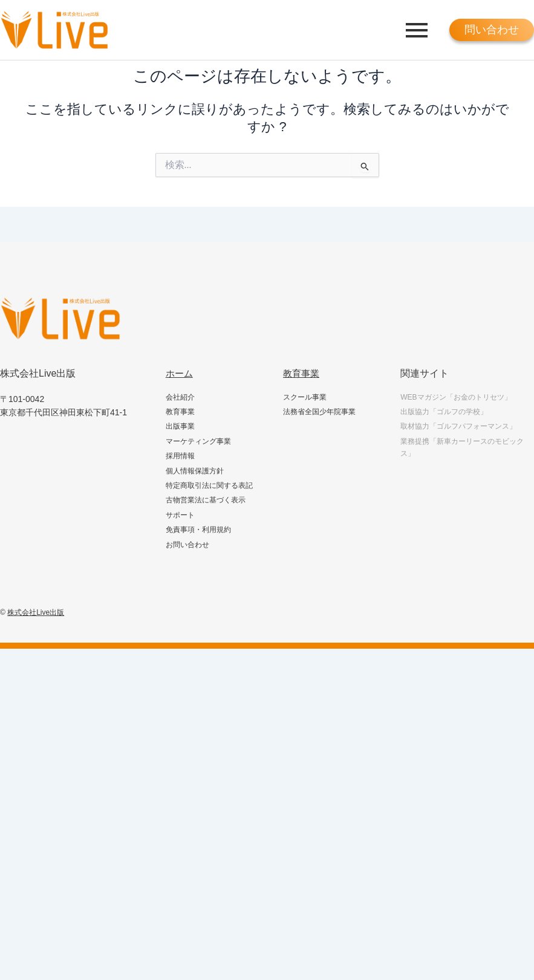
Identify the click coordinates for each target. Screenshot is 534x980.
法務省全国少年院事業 (319, 412)
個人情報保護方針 (195, 471)
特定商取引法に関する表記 (209, 485)
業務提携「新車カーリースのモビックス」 (462, 447)
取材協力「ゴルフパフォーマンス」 (458, 426)
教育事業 (180, 412)
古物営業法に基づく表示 (206, 500)
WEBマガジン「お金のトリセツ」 (456, 397)
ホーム (180, 373)
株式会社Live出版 (36, 612)
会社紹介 (180, 397)
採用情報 (180, 456)
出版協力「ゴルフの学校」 (444, 412)
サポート (180, 515)
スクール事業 (305, 397)
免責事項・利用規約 (198, 530)
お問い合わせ (187, 545)
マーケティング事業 (198, 441)
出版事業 (180, 426)
